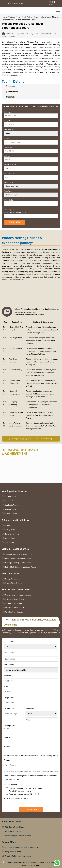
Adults (7, 156)
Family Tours (10, 530)
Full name (9, 112)
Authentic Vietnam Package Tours (18, 554)
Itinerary (10, 87)
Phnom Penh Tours (49, 34)
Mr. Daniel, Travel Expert (14, 599)
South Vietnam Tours (30, 17)
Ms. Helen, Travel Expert (14, 608)
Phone (7, 138)
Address (7, 676)
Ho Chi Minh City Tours (15, 34)
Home (4, 17)
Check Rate (10, 97)
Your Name (9, 641)
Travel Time (30, 708)
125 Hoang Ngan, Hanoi (15, 827)
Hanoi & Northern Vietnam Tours (18, 559)
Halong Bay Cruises (12, 579)
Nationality (9, 130)
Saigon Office (9, 842)
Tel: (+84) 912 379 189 (14, 831)
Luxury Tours (9, 525)
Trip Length (9, 708)
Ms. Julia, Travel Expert (13, 612)
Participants (9, 726)
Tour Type (9, 191)
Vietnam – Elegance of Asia (16, 549)
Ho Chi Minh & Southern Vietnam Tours (20, 567)
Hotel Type (9, 182)
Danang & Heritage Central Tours (18, 563)
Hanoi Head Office (11, 822)
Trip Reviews (12, 92)
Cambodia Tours (11, 505)
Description (9, 200)
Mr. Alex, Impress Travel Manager (18, 595)
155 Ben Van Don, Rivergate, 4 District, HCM (23, 847)
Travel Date (9, 147)
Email (7, 121)
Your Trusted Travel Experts (16, 590)
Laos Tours (9, 501)
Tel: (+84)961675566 (13, 852)
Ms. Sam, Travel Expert (13, 603)
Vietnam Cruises (11, 573)
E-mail (7, 687)
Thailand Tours (10, 509)
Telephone (9, 698)
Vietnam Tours (14, 17)
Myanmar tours (11, 514)
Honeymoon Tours (12, 534)
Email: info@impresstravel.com (18, 836)
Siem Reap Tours (9, 37)
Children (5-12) (10, 165)
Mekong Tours (45, 17)
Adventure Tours (11, 542)
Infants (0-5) (9, 174)
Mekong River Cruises (13, 583)
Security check (10, 209)
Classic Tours (10, 538)
